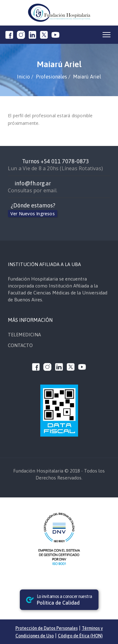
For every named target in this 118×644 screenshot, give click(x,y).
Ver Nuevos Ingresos (33, 214)
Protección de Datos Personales (47, 628)
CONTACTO (20, 345)
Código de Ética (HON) (80, 636)
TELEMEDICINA (24, 335)
